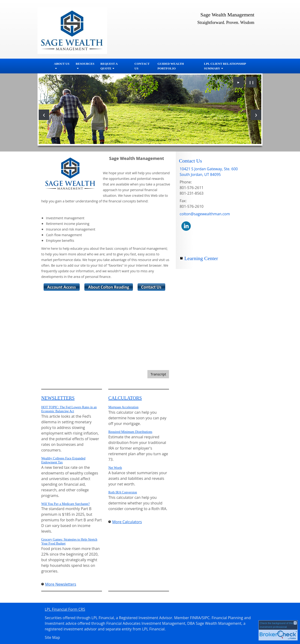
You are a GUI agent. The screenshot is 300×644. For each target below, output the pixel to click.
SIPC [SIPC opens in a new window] (206, 618)
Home (44, 66)
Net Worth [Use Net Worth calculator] (115, 468)
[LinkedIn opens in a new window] (186, 226)
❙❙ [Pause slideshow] (251, 82)
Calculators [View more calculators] (125, 398)
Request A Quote (109, 66)
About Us (62, 64)
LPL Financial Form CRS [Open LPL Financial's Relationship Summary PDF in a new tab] (65, 609)
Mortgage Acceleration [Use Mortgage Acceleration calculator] (123, 407)
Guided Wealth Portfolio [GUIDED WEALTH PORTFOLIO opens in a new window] (171, 66)
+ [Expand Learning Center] (181, 258)
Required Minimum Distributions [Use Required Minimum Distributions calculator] (130, 432)
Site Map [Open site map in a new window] (52, 637)
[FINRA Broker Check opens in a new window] (278, 630)
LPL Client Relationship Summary (225, 66)
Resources (85, 64)
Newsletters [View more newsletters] (58, 398)
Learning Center (201, 258)
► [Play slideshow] (239, 82)
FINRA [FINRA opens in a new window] (195, 618)
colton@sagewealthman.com (205, 214)
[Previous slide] (44, 115)
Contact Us (142, 66)
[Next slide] (256, 115)
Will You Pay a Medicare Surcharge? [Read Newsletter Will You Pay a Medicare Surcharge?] (66, 504)
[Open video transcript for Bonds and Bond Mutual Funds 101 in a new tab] (158, 374)
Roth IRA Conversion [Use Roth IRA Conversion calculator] (123, 492)
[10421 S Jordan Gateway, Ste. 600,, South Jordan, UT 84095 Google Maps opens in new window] (209, 172)
